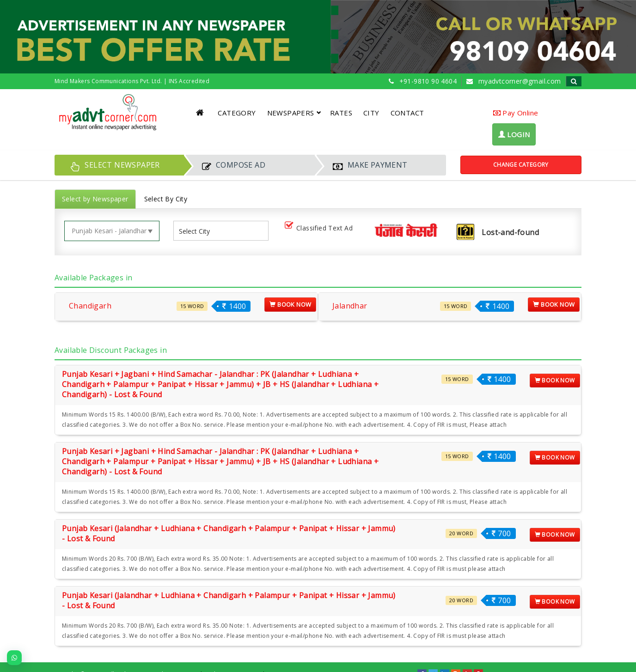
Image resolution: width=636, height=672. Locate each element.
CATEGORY (237, 113)
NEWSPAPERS (294, 113)
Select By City (166, 199)
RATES (341, 113)
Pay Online (516, 113)
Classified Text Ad (321, 228)
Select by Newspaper (95, 199)
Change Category (521, 165)
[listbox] (198, 231)
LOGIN (514, 134)
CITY (371, 113)
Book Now (290, 304)
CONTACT (407, 113)
